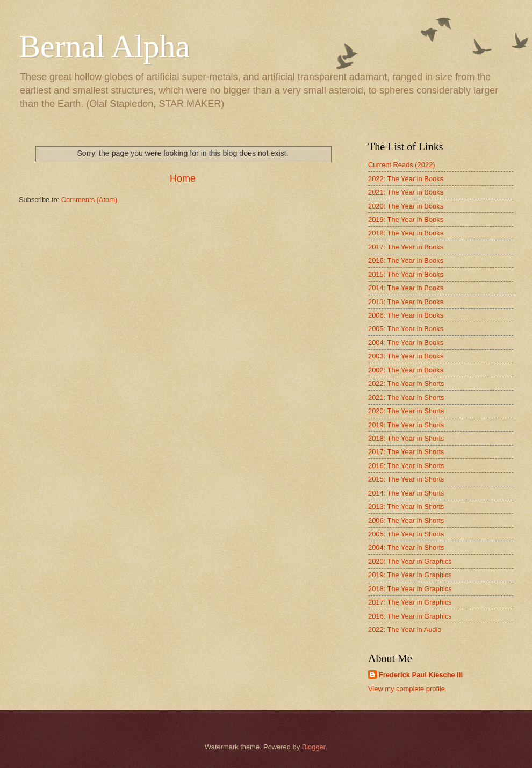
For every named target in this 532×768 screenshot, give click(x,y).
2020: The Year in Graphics (410, 561)
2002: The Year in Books (406, 370)
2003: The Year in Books (406, 356)
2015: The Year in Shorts (406, 479)
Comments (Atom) (89, 200)
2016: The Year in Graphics (410, 616)
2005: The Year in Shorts (406, 534)
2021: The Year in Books (406, 192)
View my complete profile (407, 689)
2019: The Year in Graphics (410, 575)
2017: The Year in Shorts (406, 452)
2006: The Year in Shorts (406, 521)
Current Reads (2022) (402, 165)
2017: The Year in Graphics (410, 602)
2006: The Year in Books (406, 315)
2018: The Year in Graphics (410, 589)
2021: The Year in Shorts (406, 397)
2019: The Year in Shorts (406, 425)
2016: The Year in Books (406, 260)
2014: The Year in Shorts (406, 493)
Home (183, 178)
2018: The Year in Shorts (406, 438)
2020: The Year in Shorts (406, 411)
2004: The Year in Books (406, 343)
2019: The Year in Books (406, 220)
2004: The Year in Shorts (406, 547)
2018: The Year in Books (406, 233)
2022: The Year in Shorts (406, 383)
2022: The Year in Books (406, 179)
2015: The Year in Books (406, 274)
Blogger (314, 747)
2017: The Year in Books (406, 247)
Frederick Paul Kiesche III (421, 675)
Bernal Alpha (104, 46)
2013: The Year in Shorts (406, 507)
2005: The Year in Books (406, 329)
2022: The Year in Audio (405, 630)
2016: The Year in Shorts (406, 466)
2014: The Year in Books (406, 288)
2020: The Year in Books (406, 206)
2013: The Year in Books (406, 302)
